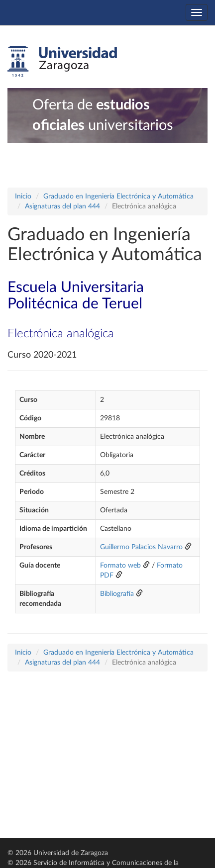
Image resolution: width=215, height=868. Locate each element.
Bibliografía (117, 594)
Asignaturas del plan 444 (62, 206)
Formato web (120, 566)
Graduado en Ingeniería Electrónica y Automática (118, 196)
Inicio (23, 196)
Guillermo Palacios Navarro (141, 547)
